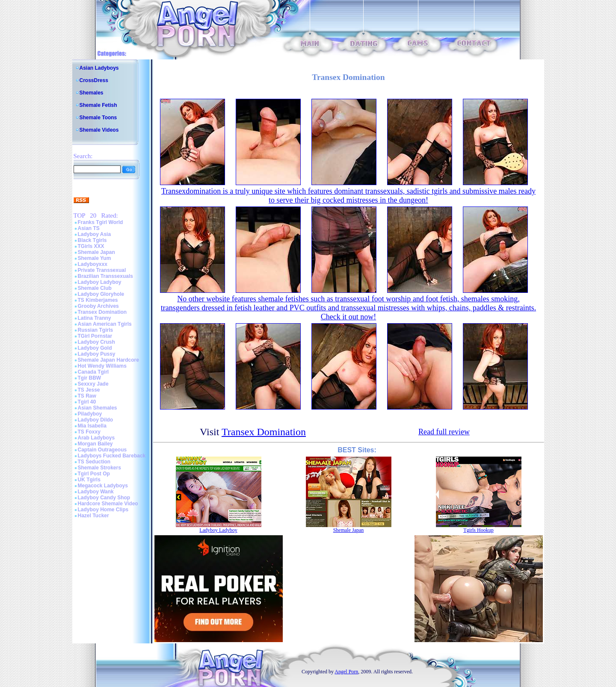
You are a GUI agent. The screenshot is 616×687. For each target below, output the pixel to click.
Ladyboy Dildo (96, 420)
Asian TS (89, 228)
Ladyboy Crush (96, 342)
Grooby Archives (98, 306)
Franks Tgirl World (101, 222)
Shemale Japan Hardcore (108, 360)
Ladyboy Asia (95, 234)
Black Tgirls (92, 240)
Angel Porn (346, 672)
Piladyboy (90, 414)
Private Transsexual (102, 270)
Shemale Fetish (98, 105)
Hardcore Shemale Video (108, 504)
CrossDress (94, 80)
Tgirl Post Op (94, 474)
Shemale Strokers (99, 468)
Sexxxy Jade (93, 384)
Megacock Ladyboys (103, 486)
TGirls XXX (91, 246)
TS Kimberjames (98, 300)
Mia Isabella (92, 426)
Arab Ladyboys (96, 438)
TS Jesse (89, 390)
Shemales (92, 93)
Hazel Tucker (93, 516)
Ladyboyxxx (93, 264)
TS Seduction (94, 462)
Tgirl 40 (87, 402)
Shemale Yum (95, 258)
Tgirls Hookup (478, 530)
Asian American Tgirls (105, 324)
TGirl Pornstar (95, 336)
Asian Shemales (98, 408)
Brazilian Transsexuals (105, 276)
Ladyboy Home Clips (103, 510)
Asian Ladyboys (99, 68)
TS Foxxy (89, 432)
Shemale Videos (99, 130)
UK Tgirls (89, 480)
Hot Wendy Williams (102, 366)
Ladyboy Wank (96, 492)
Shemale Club (95, 288)
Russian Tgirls (96, 330)
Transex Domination (102, 312)
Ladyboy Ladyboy (100, 282)
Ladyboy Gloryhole (101, 294)
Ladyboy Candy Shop (104, 498)
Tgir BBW (90, 378)
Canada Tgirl (93, 372)
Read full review (444, 432)
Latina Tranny (95, 318)
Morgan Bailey (95, 444)
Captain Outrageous (102, 450)
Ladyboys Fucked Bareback (112, 456)
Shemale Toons (98, 118)
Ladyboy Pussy (97, 354)
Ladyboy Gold (95, 348)
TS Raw (87, 396)
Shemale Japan (96, 252)
